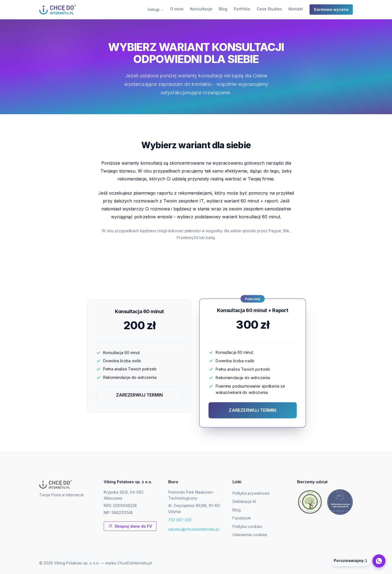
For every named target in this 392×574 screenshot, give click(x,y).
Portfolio (242, 9)
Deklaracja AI (244, 501)
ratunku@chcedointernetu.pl (194, 529)
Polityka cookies (247, 526)
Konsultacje (201, 9)
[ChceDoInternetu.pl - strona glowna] (58, 10)
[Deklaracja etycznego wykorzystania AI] (340, 502)
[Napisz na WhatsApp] (358, 561)
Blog (223, 9)
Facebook (242, 518)
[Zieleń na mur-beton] (310, 502)
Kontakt (296, 9)
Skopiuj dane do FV (130, 526)
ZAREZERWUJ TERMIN (139, 395)
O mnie (177, 9)
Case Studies (269, 9)
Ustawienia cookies (250, 535)
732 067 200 (180, 520)
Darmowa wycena (331, 9)
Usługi (156, 9)
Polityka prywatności (251, 493)
